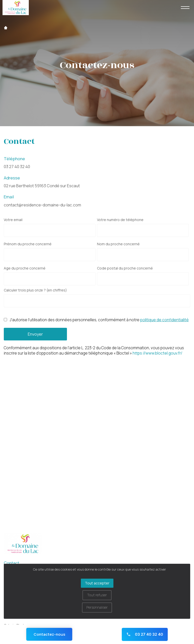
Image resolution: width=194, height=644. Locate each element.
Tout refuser (97, 595)
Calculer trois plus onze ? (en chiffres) (35, 290)
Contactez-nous (49, 634)
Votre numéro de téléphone (120, 220)
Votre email (13, 220)
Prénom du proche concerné (28, 244)
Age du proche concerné (25, 268)
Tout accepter (97, 583)
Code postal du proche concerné (125, 268)
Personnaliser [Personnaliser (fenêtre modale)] (97, 607)
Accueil (6, 28)
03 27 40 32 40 (17, 167)
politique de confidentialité (164, 320)
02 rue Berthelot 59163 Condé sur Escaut (42, 186)
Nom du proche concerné (118, 244)
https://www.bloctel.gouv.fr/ (157, 353)
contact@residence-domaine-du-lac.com (42, 205)
